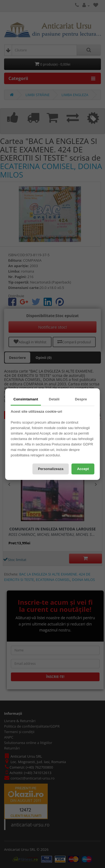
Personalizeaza (51, 469)
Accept (83, 469)
